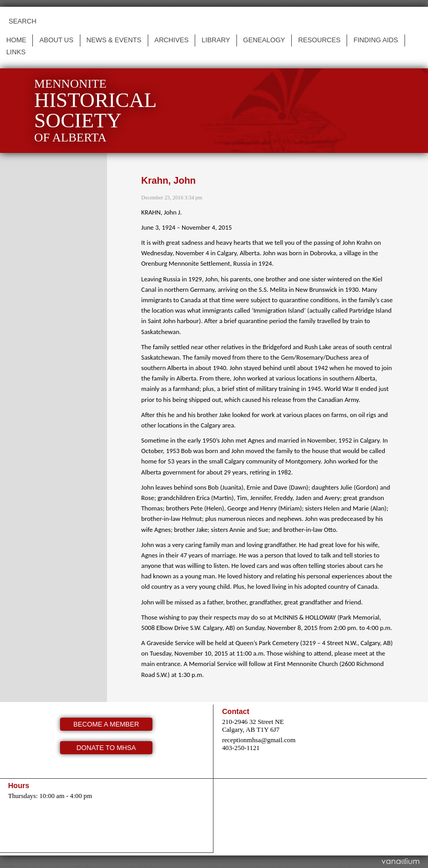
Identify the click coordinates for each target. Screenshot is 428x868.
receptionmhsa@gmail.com (259, 740)
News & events (114, 40)
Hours (19, 786)
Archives (171, 40)
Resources (319, 40)
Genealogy (264, 40)
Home (16, 40)
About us (56, 40)
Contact (235, 711)
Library (216, 40)
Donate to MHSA (106, 748)
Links (16, 52)
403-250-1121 (241, 748)
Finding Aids (376, 40)
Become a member (106, 724)
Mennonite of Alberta (96, 110)
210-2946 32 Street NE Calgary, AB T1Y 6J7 (253, 726)
